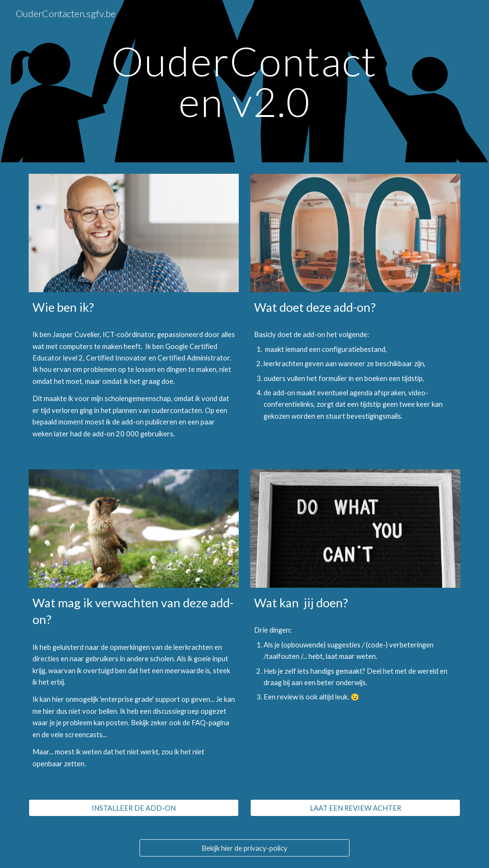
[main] (244, 81)
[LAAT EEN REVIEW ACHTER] (356, 808)
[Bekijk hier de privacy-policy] (245, 848)
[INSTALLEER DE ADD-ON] (134, 808)
